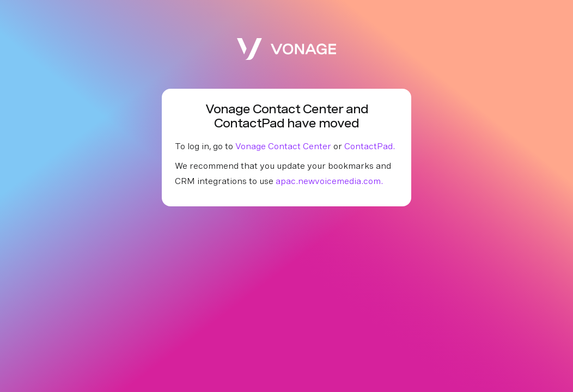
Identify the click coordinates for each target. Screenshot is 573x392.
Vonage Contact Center (283, 146)
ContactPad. (370, 146)
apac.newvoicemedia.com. (329, 181)
